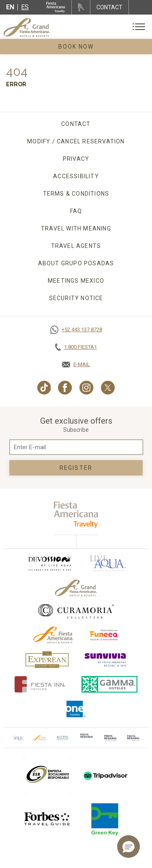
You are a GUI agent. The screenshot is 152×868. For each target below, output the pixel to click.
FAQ (76, 211)
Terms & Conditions (76, 194)
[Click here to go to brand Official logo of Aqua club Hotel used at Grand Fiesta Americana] (18, 738)
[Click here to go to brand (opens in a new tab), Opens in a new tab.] (49, 563)
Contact (76, 124)
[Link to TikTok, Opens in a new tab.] (44, 388)
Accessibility (76, 176)
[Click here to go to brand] (87, 738)
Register (76, 468)
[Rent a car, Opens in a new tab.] (81, 7)
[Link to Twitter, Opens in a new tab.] (108, 388)
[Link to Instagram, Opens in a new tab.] (87, 388)
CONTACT (109, 7)
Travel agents (76, 246)
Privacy (76, 159)
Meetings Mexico (76, 281)
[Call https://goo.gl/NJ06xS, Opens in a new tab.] (76, 330)
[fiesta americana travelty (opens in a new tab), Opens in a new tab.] (76, 515)
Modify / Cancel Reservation (76, 141)
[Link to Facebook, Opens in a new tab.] (65, 388)
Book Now (76, 47)
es (25, 7)
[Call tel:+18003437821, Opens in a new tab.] (76, 347)
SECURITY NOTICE (76, 298)
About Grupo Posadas (76, 263)
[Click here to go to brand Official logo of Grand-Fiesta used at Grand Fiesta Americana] (76, 588)
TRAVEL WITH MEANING (76, 228)
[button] (128, 847)
